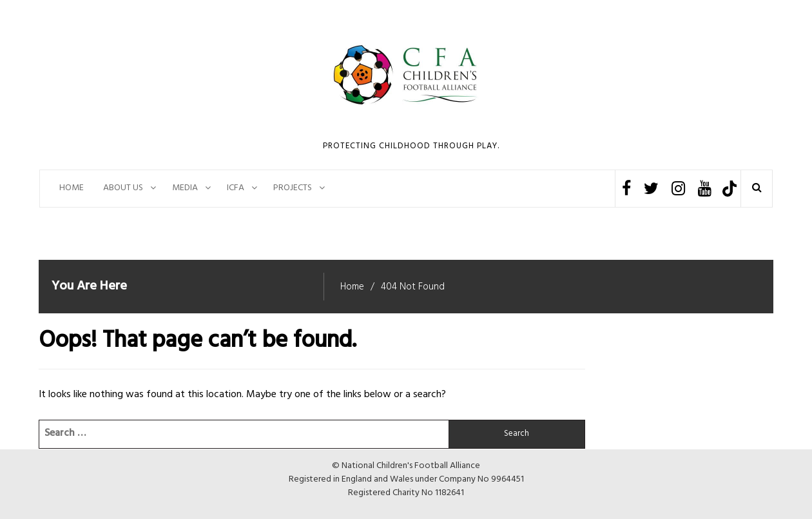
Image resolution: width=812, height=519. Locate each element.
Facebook (626, 189)
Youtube (705, 189)
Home (72, 188)
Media (185, 188)
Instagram (678, 189)
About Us (123, 188)
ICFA (236, 188)
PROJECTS (293, 188)
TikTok (729, 189)
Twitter (651, 189)
